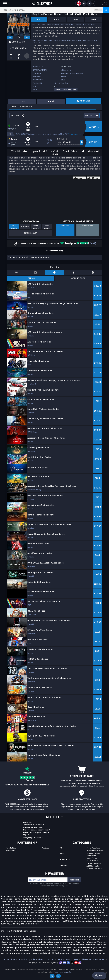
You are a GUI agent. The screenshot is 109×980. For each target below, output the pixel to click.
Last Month (47, 241)
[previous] (10, 37)
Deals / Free (92, 873)
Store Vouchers (93, 862)
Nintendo (64, 880)
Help (99, 976)
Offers (13, 121)
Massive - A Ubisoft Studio (72, 73)
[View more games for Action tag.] (57, 91)
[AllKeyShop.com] (42, 3)
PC (55, 83)
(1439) (78, 258)
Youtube (45, 862)
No (58, 976)
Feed (93, 19)
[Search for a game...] (54, 10)
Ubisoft (64, 77)
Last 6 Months (36, 241)
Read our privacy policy (63, 972)
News (76, 19)
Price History (26, 121)
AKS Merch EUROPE (95, 883)
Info (39, 19)
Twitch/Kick (11, 862)
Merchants (10, 865)
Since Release (14, 241)
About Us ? (28, 837)
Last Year (25, 241)
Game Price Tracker (95, 865)
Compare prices (75, 148)
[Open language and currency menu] (85, 3)
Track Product (31, 247)
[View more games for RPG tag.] (75, 91)
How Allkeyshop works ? (33, 839)
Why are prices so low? (33, 842)
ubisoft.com (66, 70)
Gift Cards (91, 870)
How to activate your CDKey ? (36, 847)
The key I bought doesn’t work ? (37, 844)
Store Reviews (92, 875)
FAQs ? (26, 849)
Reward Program (94, 867)
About (57, 19)
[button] (104, 3)
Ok (52, 976)
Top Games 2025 (94, 878)
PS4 (58, 83)
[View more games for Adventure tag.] (67, 91)
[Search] (106, 10)
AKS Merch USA (93, 880)
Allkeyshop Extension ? (33, 852)
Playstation (65, 874)
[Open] (5, 3)
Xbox (63, 80)
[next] (27, 37)
